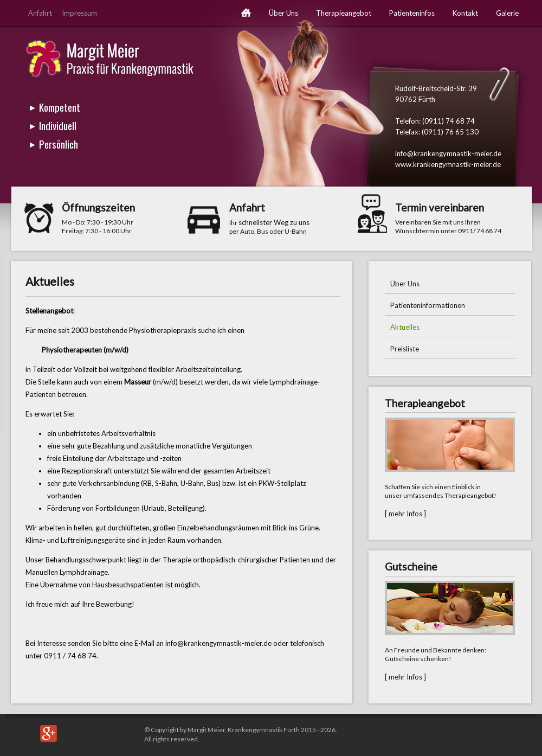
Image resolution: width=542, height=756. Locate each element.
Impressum (79, 13)
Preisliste (405, 349)
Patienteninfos (412, 13)
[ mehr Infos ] (405, 514)
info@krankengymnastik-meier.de (448, 153)
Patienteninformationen (428, 305)
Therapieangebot (344, 13)
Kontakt (465, 13)
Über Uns (283, 13)
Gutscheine (411, 566)
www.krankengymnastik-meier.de (448, 164)
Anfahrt (40, 13)
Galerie (507, 13)
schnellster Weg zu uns (274, 222)
